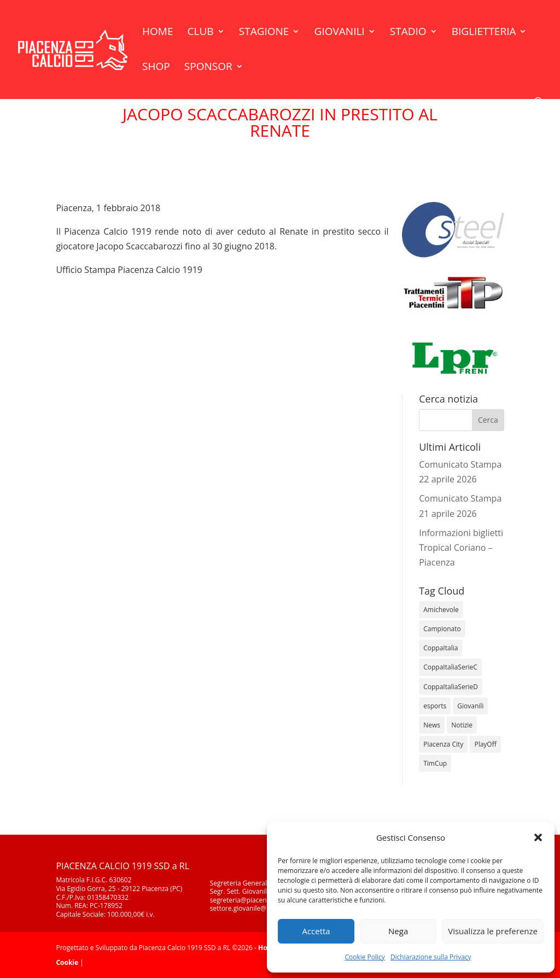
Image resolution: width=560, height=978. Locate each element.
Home (157, 33)
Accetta (316, 931)
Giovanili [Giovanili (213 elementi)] (470, 706)
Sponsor (208, 68)
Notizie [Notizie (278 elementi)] (462, 725)
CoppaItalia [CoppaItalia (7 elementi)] (441, 648)
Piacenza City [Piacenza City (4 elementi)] (443, 744)
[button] (538, 837)
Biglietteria (484, 33)
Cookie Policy (364, 957)
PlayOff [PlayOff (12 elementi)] (485, 744)
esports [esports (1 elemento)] (435, 706)
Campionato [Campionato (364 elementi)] (442, 629)
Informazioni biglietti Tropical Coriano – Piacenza (461, 548)
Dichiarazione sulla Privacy (431, 957)
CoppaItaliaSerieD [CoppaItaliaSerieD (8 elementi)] (451, 687)
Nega (398, 931)
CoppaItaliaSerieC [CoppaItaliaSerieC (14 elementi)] (450, 667)
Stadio (408, 33)
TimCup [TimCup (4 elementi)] (435, 763)
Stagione (264, 33)
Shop (156, 68)
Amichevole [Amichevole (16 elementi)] (441, 610)
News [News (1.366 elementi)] (432, 725)
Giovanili (340, 33)
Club (201, 33)
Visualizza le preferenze (493, 931)
